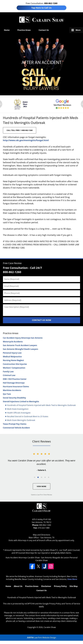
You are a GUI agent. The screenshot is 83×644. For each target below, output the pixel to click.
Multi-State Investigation (18, 409)
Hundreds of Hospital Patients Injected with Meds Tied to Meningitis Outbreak (41, 405)
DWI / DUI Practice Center (15, 379)
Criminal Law (9, 375)
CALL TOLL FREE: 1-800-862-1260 (20, 130)
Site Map (74, 586)
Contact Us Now (41, 320)
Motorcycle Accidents (13, 342)
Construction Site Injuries (15, 364)
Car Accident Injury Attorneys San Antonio (23, 338)
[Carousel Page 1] (35, 477)
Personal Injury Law (12, 353)
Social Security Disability (14, 398)
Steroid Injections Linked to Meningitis (21, 401)
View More (41, 486)
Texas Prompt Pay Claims (15, 424)
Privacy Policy (60, 586)
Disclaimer (46, 586)
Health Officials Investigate (19, 413)
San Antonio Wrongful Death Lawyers (20, 349)
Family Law (8, 372)
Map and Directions (42, 535)
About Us (18, 586)
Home (7, 30)
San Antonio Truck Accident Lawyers (20, 345)
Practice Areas (24, 30)
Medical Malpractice (12, 357)
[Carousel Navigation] (41, 477)
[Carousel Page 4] (45, 477)
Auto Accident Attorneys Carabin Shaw (23, 558)
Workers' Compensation (14, 368)
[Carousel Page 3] (42, 477)
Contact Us (44, 30)
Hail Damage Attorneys (14, 383)
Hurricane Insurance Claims (16, 387)
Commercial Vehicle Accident (16, 428)
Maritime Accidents (12, 390)
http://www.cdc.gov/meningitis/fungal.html (26, 140)
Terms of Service (73, 604)
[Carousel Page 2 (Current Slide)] (38, 477)
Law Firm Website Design (41, 638)
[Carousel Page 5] (49, 477)
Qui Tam (7, 394)
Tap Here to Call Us (41, 8)
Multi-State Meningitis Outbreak (21, 420)
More (78, 30)
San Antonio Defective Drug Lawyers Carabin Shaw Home (42, 20)
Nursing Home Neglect (13, 360)
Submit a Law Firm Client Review (41, 495)
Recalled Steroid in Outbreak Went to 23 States (28, 416)
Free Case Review (12, 263)
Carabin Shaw (50, 627)
